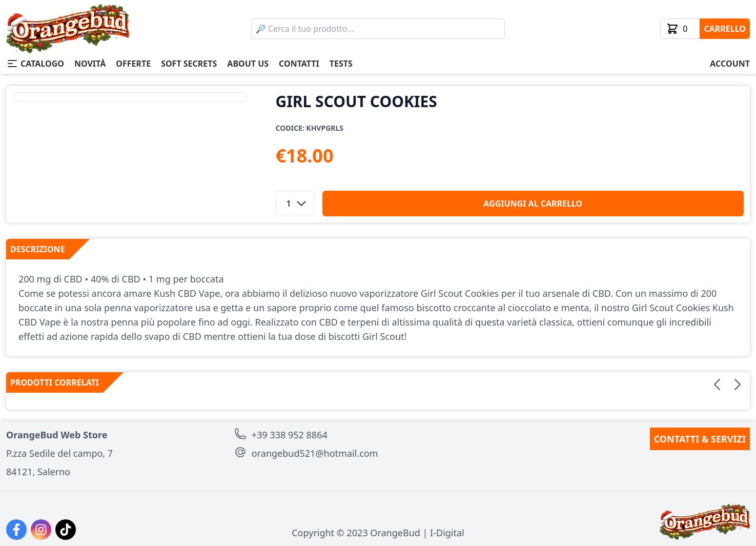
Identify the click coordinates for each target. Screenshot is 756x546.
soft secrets (189, 64)
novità (90, 64)
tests (341, 64)
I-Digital (447, 533)
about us (248, 64)
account (730, 64)
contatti (299, 64)
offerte (133, 64)
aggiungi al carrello (533, 204)
